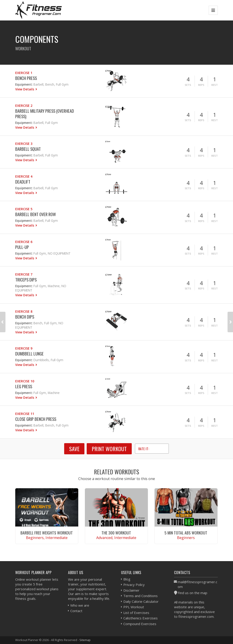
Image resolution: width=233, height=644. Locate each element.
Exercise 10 (25, 381)
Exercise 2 (24, 106)
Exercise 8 (24, 311)
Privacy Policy (134, 585)
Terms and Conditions (141, 596)
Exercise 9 (24, 348)
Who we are (80, 605)
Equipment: (24, 84)
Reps (201, 85)
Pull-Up (22, 247)
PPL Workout (134, 607)
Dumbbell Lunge (29, 354)
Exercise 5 (24, 209)
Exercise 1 (24, 73)
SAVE (74, 449)
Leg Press (24, 386)
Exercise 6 (24, 242)
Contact (76, 611)
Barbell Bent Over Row (35, 214)
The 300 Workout (116, 533)
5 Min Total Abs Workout (186, 533)
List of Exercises (136, 613)
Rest (215, 85)
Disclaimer (131, 590)
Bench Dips (25, 317)
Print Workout (109, 449)
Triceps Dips (26, 280)
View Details (25, 89)
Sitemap (85, 640)
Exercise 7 (24, 274)
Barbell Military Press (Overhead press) (45, 114)
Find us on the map (192, 593)
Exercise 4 (24, 176)
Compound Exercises (140, 624)
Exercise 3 (24, 144)
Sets (188, 85)
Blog (127, 579)
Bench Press (26, 78)
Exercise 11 (25, 414)
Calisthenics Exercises (141, 618)
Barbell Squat (28, 149)
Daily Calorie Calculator (141, 601)
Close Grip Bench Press (36, 419)
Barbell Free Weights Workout (47, 533)
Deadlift (23, 182)
